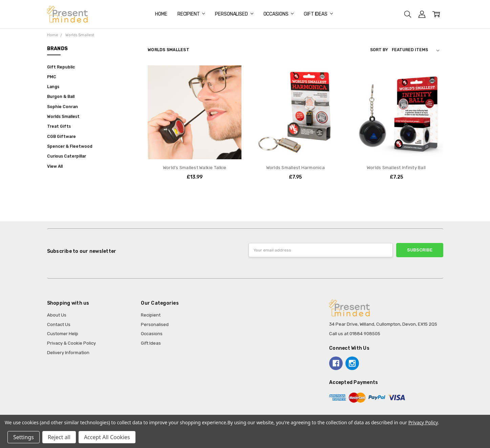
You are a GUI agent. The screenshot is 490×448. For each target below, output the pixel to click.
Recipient (191, 14)
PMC (52, 77)
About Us (57, 315)
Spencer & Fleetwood (70, 146)
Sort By (379, 50)
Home (161, 14)
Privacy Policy (423, 422)
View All (55, 166)
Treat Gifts (59, 126)
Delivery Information (68, 353)
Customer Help (63, 334)
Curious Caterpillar (67, 156)
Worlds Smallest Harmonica (295, 168)
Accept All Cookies (107, 437)
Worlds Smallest (63, 117)
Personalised (234, 14)
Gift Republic (61, 67)
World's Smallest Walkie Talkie (195, 168)
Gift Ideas (318, 14)
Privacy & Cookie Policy (71, 343)
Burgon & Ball (61, 97)
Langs (53, 87)
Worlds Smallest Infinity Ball (396, 168)
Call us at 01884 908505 (355, 334)
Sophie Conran (62, 107)
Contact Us (59, 324)
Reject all (59, 437)
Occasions (279, 14)
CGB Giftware (61, 137)
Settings (24, 437)
